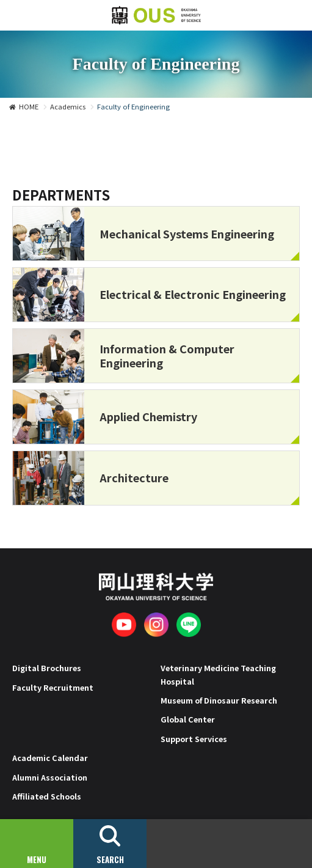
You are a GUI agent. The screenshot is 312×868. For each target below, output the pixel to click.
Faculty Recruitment (53, 687)
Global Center (188, 719)
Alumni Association (50, 777)
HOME (29, 106)
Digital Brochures (47, 668)
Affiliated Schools (47, 796)
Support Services (194, 739)
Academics (68, 106)
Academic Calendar (50, 758)
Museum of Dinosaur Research (219, 700)
